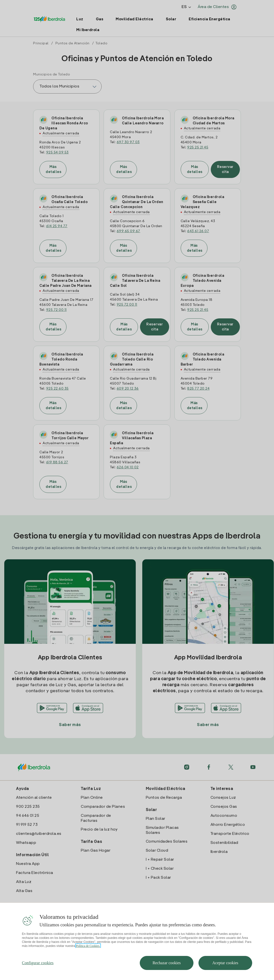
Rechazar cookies (167, 971)
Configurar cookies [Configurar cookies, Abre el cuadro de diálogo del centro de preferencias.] (38, 971)
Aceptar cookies (225, 971)
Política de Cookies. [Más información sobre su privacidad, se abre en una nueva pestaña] (88, 954)
